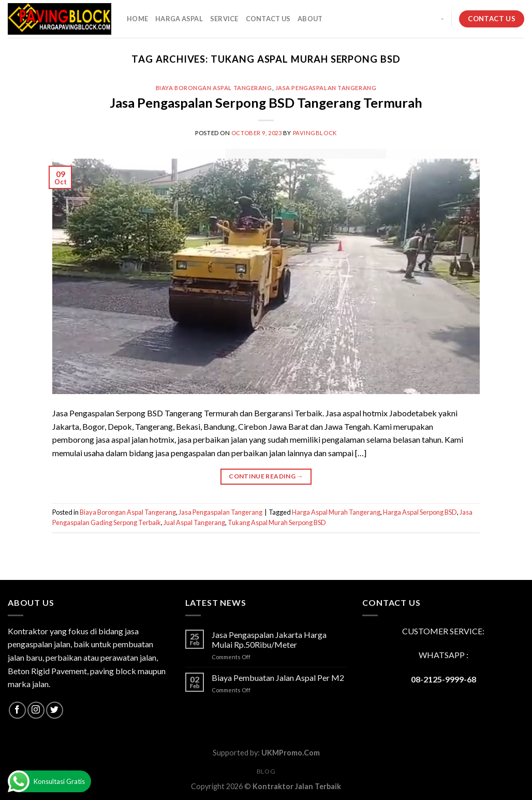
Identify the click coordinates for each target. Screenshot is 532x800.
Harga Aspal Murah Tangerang (336, 512)
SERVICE (224, 19)
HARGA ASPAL (179, 19)
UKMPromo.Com (291, 753)
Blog (266, 771)
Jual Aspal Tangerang (194, 522)
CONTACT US (268, 19)
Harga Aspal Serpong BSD (420, 512)
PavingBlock (315, 133)
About (310, 19)
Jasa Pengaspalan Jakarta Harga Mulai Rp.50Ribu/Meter (269, 639)
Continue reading (266, 476)
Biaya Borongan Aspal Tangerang (214, 88)
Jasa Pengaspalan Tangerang (326, 88)
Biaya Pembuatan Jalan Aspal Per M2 (278, 678)
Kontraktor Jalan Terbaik (297, 786)
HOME (137, 19)
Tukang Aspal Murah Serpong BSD (277, 522)
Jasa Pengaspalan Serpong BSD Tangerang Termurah (266, 103)
